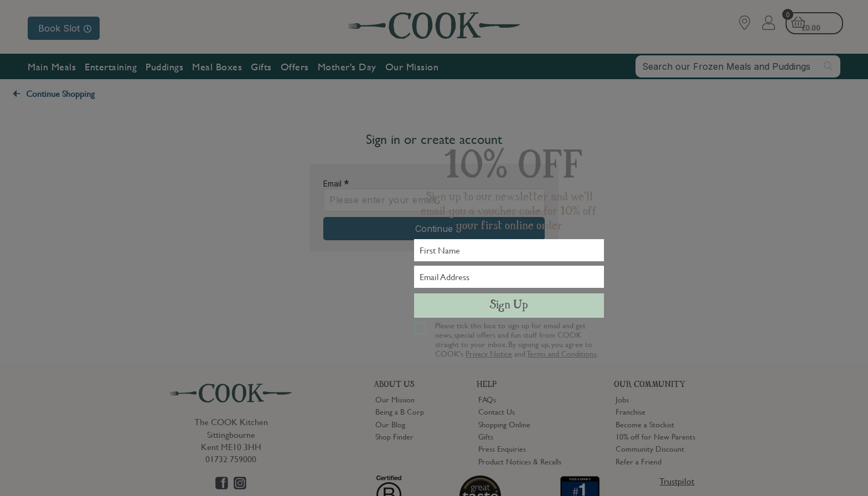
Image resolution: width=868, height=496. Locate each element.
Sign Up (509, 306)
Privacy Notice (489, 353)
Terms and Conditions (562, 353)
